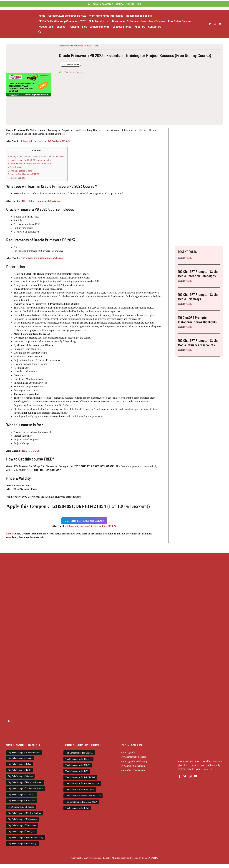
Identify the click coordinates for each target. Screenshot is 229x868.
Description (14, 167)
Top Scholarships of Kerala (21, 807)
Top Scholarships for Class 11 (79, 753)
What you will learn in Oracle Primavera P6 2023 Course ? (37, 156)
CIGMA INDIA (150, 858)
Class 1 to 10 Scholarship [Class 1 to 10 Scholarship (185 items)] (38, 728)
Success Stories (122, 27)
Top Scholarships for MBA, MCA (81, 802)
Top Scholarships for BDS (77, 771)
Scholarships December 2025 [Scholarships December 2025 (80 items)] (96, 732)
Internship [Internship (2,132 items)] (169, 728)
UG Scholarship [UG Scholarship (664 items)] (68, 736)
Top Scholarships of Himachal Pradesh (25, 782)
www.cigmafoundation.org (134, 761)
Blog (84, 27)
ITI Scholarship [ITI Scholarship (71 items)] (182, 728)
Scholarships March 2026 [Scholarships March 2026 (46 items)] (176, 732)
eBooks (61, 27)
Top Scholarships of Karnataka (22, 801)
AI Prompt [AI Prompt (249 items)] (11, 728)
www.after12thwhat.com (133, 770)
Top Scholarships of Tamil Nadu (22, 825)
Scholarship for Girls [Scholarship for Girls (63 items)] (49, 732)
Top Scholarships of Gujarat (20, 776)
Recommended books (139, 16)
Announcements (100, 27)
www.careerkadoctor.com (134, 757)
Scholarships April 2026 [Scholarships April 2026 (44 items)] (71, 732)
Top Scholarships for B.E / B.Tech (80, 777)
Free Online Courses (180, 21)
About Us (140, 27)
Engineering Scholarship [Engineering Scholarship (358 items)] (110, 728)
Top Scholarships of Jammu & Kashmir (25, 788)
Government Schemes (125, 21)
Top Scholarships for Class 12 (78, 759)
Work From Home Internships (106, 16)
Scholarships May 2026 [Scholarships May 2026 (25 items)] (200, 732)
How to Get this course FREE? (24, 174)
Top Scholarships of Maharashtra (23, 819)
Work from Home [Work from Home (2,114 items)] (85, 736)
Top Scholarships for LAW (77, 808)
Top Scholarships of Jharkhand (22, 795)
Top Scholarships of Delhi (20, 770)
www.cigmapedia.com (100, 858)
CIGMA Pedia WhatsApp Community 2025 (62, 21)
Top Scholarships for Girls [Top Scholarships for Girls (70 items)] (47, 736)
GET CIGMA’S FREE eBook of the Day (42, 258)
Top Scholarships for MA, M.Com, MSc (83, 796)
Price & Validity (17, 178)
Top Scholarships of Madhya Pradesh (24, 813)
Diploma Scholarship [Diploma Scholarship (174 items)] (88, 728)
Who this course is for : (20, 171)
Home (42, 16)
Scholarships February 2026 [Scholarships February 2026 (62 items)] (124, 732)
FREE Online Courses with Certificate (41, 201)
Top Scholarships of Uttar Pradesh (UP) (26, 838)
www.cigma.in (128, 752)
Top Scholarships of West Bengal (23, 844)
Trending (74, 27)
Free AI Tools (46, 27)
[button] (40, 32)
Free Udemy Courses (153, 21)
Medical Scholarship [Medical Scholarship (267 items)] (200, 728)
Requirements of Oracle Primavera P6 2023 (30, 163)
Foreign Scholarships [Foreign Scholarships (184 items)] (133, 728)
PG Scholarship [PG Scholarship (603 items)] (30, 732)
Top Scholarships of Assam (20, 758)
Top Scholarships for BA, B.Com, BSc (82, 783)
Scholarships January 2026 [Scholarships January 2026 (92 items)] (151, 732)
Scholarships (100, 21)
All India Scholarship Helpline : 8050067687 (114, 4)
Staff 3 (190, 258)
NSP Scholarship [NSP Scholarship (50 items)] (14, 732)
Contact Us (155, 27)
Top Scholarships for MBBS (78, 765)
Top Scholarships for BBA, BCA (80, 790)
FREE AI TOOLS (30, 451)
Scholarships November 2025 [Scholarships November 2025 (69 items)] (20, 736)
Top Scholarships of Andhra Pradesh (24, 753)
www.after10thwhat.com (133, 766)
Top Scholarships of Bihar (20, 764)
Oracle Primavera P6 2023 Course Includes (29, 160)
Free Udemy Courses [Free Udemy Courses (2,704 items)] (153, 728)
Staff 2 (96, 46)
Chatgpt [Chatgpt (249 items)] (21, 728)
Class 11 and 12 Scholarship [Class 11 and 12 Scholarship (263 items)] (64, 728)
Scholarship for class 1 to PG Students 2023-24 (45, 141)
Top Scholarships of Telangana (22, 831)
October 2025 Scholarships (67, 16)
